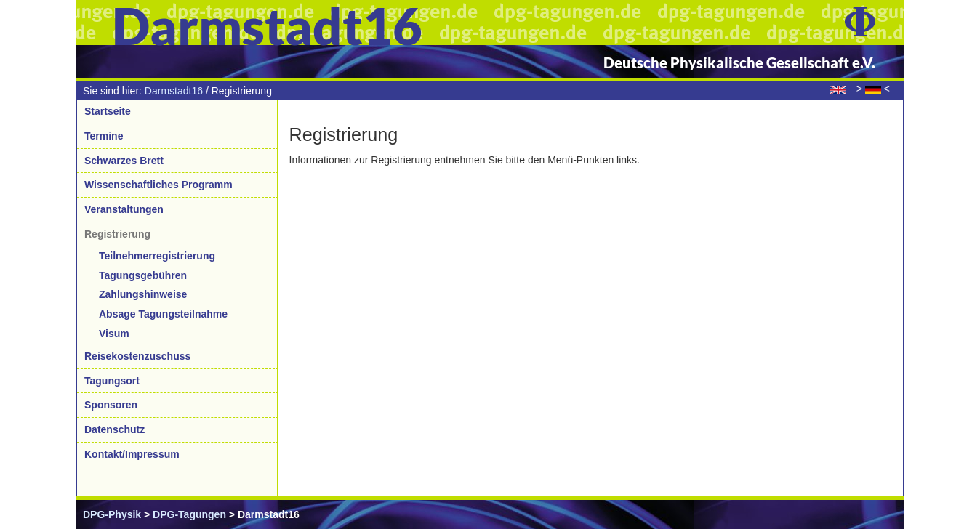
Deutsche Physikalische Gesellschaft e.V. (739, 62)
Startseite (108, 111)
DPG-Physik (112, 514)
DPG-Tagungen (189, 514)
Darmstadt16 (174, 91)
